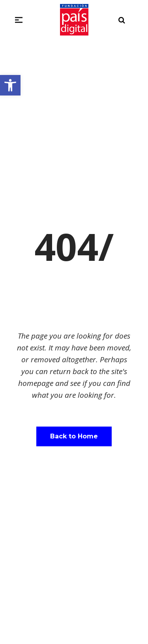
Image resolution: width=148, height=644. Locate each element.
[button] (10, 85)
